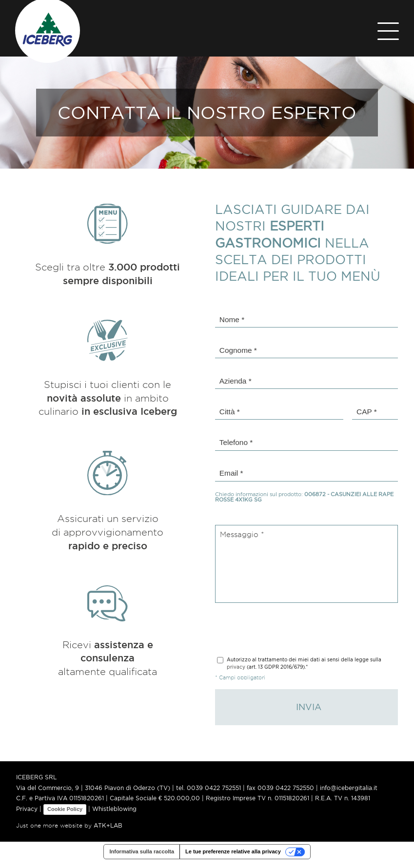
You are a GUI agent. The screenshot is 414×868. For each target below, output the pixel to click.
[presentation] (289, 632)
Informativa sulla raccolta (142, 857)
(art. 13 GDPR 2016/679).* (304, 666)
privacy (236, 670)
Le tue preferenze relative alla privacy (233, 857)
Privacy (27, 815)
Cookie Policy (65, 815)
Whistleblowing (114, 815)
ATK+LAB (108, 831)
